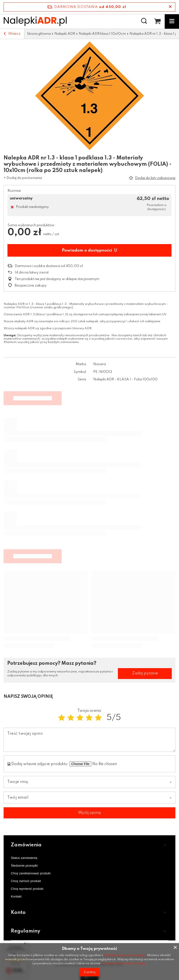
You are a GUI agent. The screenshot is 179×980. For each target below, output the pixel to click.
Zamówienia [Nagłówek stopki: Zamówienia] (26, 845)
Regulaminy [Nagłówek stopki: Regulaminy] (25, 931)
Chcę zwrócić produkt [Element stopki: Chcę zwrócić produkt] (26, 881)
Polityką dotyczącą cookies (125, 955)
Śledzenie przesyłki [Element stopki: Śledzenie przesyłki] (24, 866)
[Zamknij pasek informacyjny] (170, 7)
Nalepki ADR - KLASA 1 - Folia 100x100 (125, 379)
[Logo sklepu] (35, 21)
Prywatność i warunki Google (123, 963)
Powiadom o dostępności (89, 250)
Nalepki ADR (65, 34)
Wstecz (12, 34)
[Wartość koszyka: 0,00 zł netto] (157, 21)
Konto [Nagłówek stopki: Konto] (18, 913)
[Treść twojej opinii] (89, 740)
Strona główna (39, 34)
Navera (100, 364)
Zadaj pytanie (145, 673)
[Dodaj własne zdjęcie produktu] (115, 764)
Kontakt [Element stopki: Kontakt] (16, 896)
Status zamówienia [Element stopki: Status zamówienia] (24, 858)
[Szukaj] (144, 21)
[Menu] (172, 21)
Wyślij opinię (89, 813)
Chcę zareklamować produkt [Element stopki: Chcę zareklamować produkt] (31, 873)
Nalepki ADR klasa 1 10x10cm (102, 34)
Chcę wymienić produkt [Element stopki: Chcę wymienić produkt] (27, 889)
